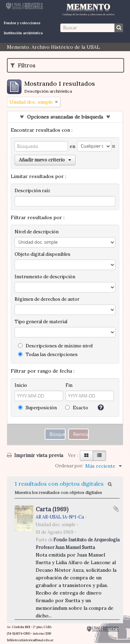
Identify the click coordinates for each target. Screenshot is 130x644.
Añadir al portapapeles (116, 509)
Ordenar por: (69, 466)
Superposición (37, 408)
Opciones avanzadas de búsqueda (65, 117)
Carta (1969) (52, 509)
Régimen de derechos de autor (47, 299)
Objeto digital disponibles (42, 254)
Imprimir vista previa (35, 455)
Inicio (21, 385)
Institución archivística (23, 33)
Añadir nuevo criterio (45, 160)
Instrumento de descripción (45, 277)
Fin (69, 385)
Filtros (23, 65)
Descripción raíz (32, 191)
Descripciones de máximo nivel (55, 346)
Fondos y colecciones (22, 23)
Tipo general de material (41, 322)
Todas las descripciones (48, 354)
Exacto (77, 408)
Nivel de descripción (37, 232)
